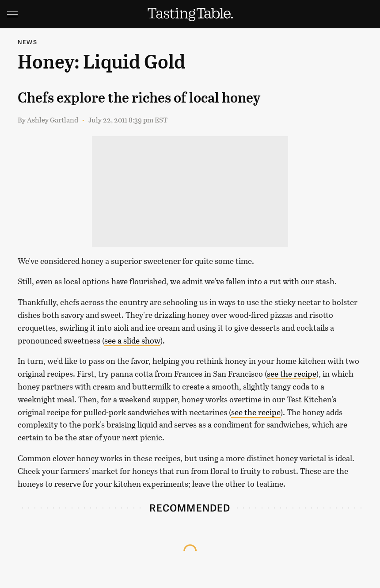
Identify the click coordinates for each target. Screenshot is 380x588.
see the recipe (292, 374)
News (27, 42)
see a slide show (132, 340)
